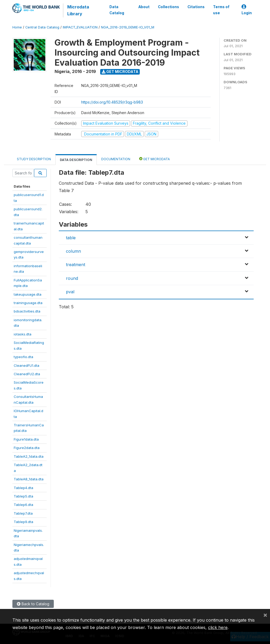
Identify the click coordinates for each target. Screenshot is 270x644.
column (73, 251)
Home (17, 27)
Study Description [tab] (34, 159)
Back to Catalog (33, 604)
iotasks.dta (23, 334)
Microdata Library (78, 10)
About (144, 7)
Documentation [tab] (116, 159)
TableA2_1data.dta (29, 456)
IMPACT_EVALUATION (80, 27)
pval (70, 292)
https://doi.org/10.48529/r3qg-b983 (112, 102)
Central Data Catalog (42, 27)
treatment (76, 265)
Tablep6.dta (23, 505)
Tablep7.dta (23, 513)
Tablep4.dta (23, 488)
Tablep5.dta (23, 496)
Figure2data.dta (27, 448)
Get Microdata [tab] (155, 159)
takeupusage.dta (28, 294)
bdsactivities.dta (27, 311)
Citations (196, 7)
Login (247, 10)
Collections (168, 7)
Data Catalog (117, 10)
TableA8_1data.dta (29, 479)
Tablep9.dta (23, 522)
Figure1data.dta (26, 439)
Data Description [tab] (76, 160)
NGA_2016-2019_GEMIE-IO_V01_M (128, 27)
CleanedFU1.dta (26, 365)
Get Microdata (120, 72)
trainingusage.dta (28, 303)
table (71, 238)
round (72, 278)
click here (218, 627)
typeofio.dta (23, 357)
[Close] (265, 615)
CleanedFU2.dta (27, 374)
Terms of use (221, 10)
